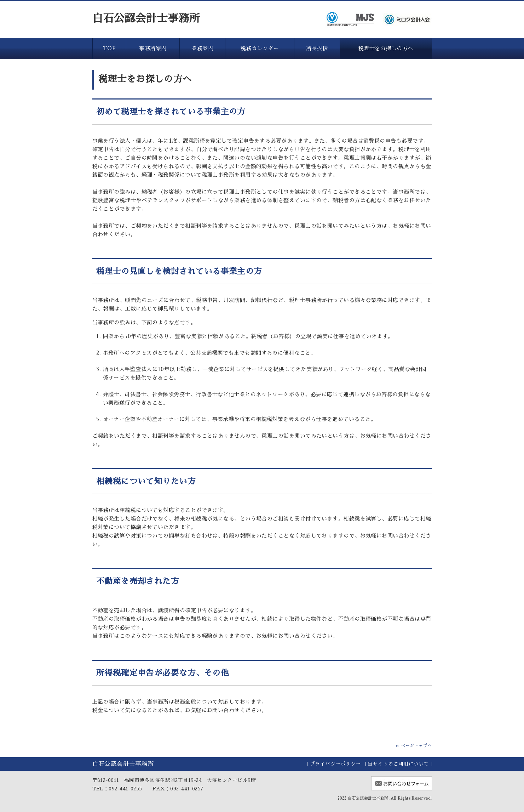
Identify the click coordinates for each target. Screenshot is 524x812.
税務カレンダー (260, 48)
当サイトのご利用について (398, 764)
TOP (109, 48)
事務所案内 (153, 48)
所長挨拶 (317, 48)
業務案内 (202, 48)
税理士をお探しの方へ (386, 48)
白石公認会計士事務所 (146, 18)
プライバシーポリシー (336, 764)
